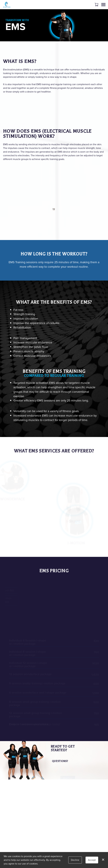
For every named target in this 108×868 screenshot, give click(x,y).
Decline (75, 860)
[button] (97, 4)
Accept (92, 860)
